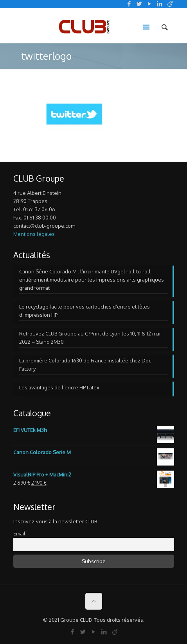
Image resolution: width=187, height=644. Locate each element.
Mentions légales (34, 234)
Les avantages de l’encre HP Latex (59, 387)
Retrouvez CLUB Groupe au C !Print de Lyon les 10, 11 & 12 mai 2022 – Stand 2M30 (90, 338)
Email (19, 534)
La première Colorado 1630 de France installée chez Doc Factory (85, 365)
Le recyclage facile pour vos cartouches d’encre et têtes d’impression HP (85, 311)
